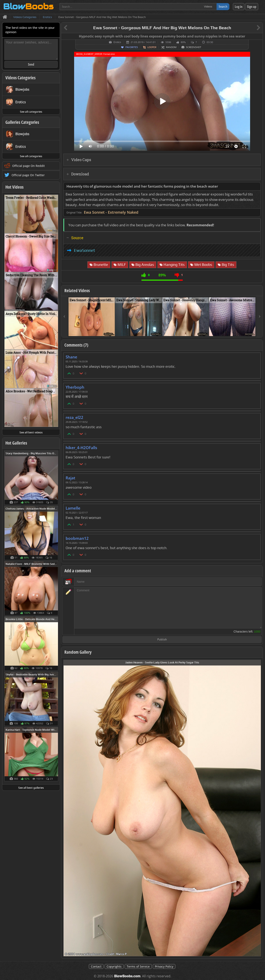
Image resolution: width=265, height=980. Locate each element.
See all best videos (31, 432)
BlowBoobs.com (127, 976)
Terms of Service (138, 966)
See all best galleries (31, 788)
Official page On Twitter (28, 175)
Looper (152, 47)
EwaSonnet (84, 250)
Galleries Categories (22, 122)
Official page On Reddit (28, 166)
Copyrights (114, 966)
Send (31, 64)
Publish (162, 640)
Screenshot (194, 47)
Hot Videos (14, 187)
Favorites (132, 47)
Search (223, 7)
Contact (96, 966)
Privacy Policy (164, 966)
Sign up (252, 7)
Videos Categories (20, 78)
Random (171, 47)
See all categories (31, 112)
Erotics (117, 42)
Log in (239, 7)
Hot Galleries (16, 443)
